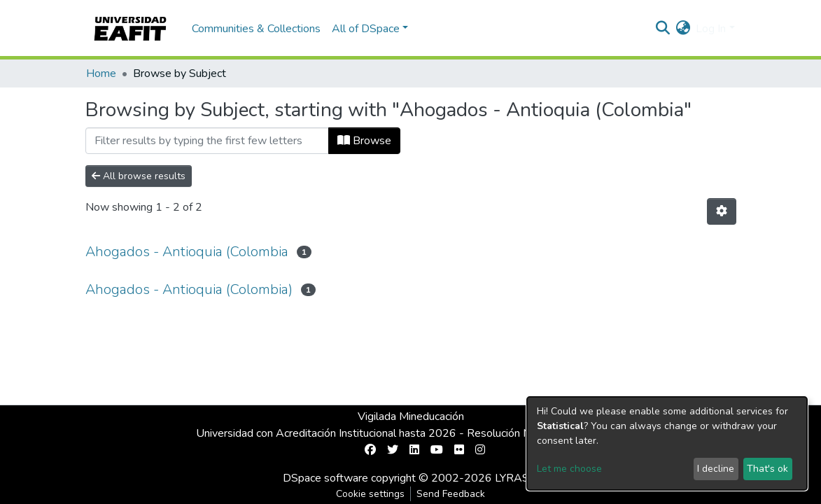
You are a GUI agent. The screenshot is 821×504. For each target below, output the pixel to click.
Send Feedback (451, 494)
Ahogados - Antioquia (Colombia (187, 252)
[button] (683, 29)
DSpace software (325, 478)
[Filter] (207, 141)
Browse (364, 141)
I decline (716, 469)
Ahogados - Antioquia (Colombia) (189, 289)
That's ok (767, 469)
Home (101, 73)
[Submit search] (662, 29)
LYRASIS (517, 478)
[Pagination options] (722, 211)
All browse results (139, 176)
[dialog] (667, 443)
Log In (711, 29)
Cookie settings (370, 494)
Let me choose (569, 469)
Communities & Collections (256, 29)
